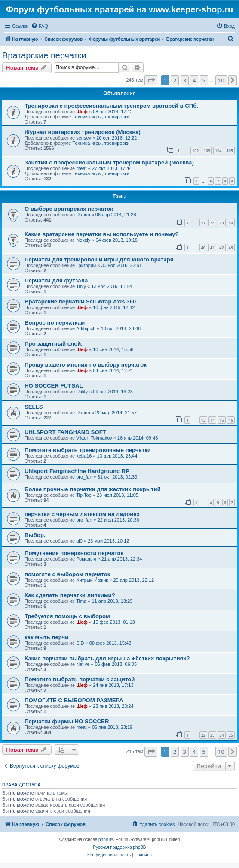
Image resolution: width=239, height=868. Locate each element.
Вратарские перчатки (44, 55)
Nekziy (83, 240)
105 (230, 150)
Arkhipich (86, 328)
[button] (151, 80)
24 (221, 735)
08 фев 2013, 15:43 (110, 643)
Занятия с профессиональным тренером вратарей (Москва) (109, 162)
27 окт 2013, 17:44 (112, 168)
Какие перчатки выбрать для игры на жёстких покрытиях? (107, 658)
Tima (81, 601)
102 (195, 150)
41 (212, 247)
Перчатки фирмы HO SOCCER (67, 721)
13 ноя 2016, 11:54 (112, 286)
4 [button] (194, 80)
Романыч (86, 559)
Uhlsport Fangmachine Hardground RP (77, 471)
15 (221, 420)
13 (203, 420)
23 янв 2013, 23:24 (113, 706)
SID (80, 643)
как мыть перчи (46, 637)
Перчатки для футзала (56, 281)
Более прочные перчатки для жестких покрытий (93, 489)
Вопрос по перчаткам (55, 323)
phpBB (105, 839)
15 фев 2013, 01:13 (114, 622)
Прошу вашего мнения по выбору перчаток (86, 365)
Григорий (86, 265)
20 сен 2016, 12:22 (116, 138)
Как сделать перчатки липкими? (70, 595)
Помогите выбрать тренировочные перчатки (88, 450)
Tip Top (84, 495)
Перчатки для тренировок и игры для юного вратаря (99, 259)
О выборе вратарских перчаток (69, 209)
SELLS (34, 407)
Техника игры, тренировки (101, 117)
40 (203, 247)
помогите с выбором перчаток (67, 574)
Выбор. (35, 535)
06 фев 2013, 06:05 (116, 664)
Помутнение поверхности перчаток (74, 553)
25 (231, 735)
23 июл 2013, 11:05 (118, 495)
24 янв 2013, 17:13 (113, 685)
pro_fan (84, 477)
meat (81, 168)
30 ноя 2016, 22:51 (121, 265)
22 (203, 735)
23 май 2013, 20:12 (108, 541)
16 (231, 420)
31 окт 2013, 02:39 (118, 477)
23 (212, 735)
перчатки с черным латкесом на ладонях (82, 514)
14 (212, 420)
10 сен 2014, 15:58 (113, 349)
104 (218, 150)
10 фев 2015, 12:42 (114, 307)
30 (231, 223)
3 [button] (185, 80)
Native (83, 664)
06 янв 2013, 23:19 (112, 727)
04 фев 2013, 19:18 (116, 240)
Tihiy (81, 286)
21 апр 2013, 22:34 (122, 559)
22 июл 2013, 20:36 (118, 520)
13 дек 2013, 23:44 (117, 456)
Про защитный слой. (54, 344)
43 (231, 247)
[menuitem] (40, 26)
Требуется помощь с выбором (67, 616)
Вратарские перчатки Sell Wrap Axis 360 (80, 302)
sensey (84, 138)
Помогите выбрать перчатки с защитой (80, 679)
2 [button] (175, 80)
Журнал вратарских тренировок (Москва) (83, 132)
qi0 (79, 541)
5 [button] (204, 80)
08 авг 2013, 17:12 (113, 112)
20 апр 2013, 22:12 (133, 580)
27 (203, 223)
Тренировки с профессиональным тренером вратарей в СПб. (111, 106)
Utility (82, 392)
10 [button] (221, 80)
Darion (83, 215)
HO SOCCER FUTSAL (54, 386)
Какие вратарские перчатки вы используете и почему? (101, 234)
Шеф (82, 112)
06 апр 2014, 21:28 (116, 215)
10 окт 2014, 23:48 (121, 328)
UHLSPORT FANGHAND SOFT (65, 432)
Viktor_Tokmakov (94, 438)
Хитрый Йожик (92, 580)
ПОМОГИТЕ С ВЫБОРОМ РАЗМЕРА (74, 700)
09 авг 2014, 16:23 (113, 392)
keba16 (84, 456)
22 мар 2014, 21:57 (116, 413)
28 (212, 223)
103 (207, 150)
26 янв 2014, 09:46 (138, 438)
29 (221, 223)
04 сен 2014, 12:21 (113, 370)
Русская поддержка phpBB (119, 847)
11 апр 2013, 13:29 (112, 601)
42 (221, 247)
